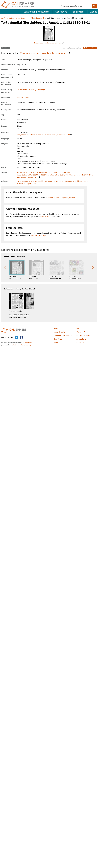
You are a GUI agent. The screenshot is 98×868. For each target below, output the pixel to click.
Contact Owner (90, 48)
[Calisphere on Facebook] (21, 338)
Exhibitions (79, 12)
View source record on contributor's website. (43, 53)
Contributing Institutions (36, 12)
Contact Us (81, 343)
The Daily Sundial (37, 18)
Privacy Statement (83, 336)
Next (93, 267)
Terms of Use (81, 332)
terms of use (45, 217)
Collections (61, 12)
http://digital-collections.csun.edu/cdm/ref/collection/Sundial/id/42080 (43, 135)
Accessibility (81, 339)
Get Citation (6, 48)
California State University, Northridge (16, 18)
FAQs (78, 329)
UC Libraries (27, 343)
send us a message (39, 236)
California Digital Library (22, 345)
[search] (94, 6)
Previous (5, 267)
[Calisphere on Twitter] (17, 338)
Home (56, 329)
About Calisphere (60, 332)
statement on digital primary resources (62, 198)
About (94, 12)
